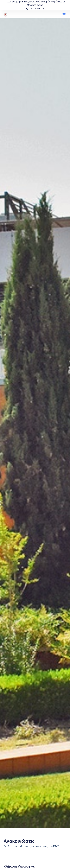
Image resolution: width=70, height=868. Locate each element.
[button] (64, 14)
